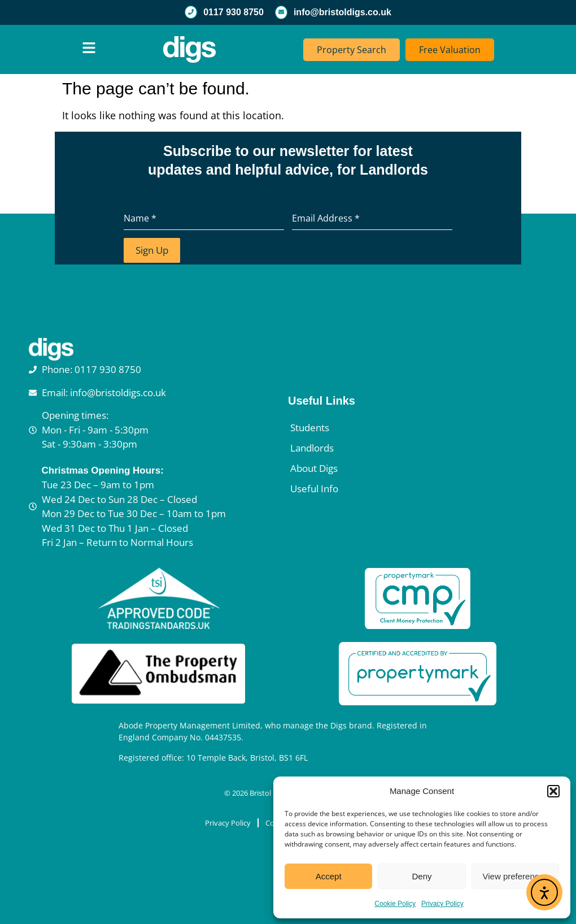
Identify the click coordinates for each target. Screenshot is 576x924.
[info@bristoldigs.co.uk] (281, 12)
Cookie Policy (395, 904)
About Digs (314, 468)
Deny (422, 876)
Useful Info (314, 488)
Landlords (312, 447)
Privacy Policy (442, 904)
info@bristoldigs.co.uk (342, 12)
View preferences (516, 876)
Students (310, 427)
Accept (329, 876)
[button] (553, 791)
